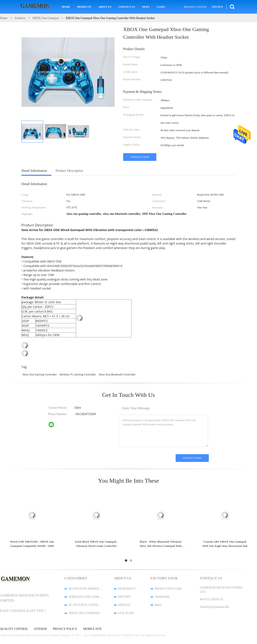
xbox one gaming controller (40, 375)
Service (124, 605)
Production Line (168, 589)
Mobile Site (92, 629)
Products (84, 7)
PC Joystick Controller (86, 605)
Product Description (69, 171)
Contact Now (140, 157)
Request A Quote (195, 7)
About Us (105, 7)
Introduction (129, 589)
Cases (161, 7)
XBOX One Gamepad (84, 613)
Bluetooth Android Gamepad (86, 589)
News (146, 7)
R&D (158, 605)
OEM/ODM (162, 597)
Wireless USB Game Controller (86, 597)
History (125, 597)
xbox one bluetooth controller (117, 375)
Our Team (126, 613)
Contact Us (127, 7)
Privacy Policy (65, 629)
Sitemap (40, 629)
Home (66, 7)
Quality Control (14, 629)
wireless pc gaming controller (78, 375)
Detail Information (34, 171)
